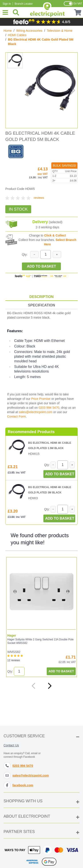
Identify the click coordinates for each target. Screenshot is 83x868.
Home (8, 31)
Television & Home (60, 31)
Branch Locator (24, 4)
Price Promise (41, 399)
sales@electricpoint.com (36, 412)
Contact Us (11, 745)
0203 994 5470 (49, 408)
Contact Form (16, 416)
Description (41, 297)
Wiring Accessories (29, 31)
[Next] (50, 686)
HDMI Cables (17, 35)
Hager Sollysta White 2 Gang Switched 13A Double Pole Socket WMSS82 (41, 641)
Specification (41, 305)
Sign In (7, 4)
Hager (12, 635)
